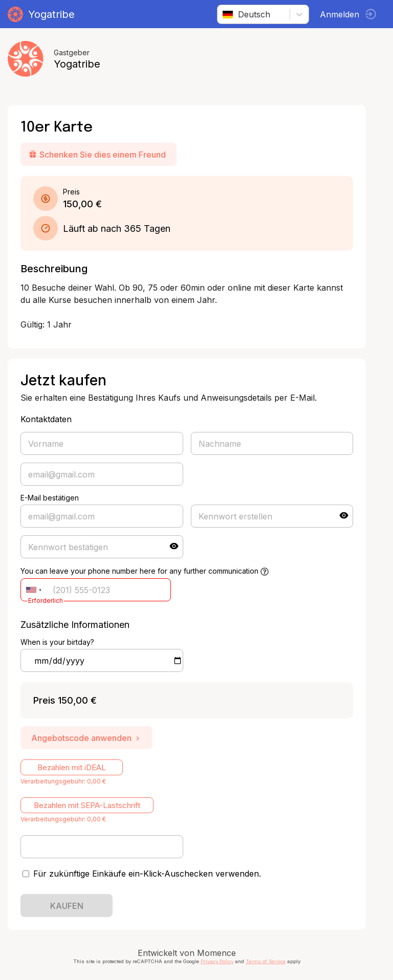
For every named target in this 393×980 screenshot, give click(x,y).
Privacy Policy (217, 961)
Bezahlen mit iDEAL (72, 767)
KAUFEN (67, 906)
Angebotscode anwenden (86, 738)
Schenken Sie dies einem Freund (97, 155)
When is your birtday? (57, 642)
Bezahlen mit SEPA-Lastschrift (87, 805)
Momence (216, 953)
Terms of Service (266, 961)
